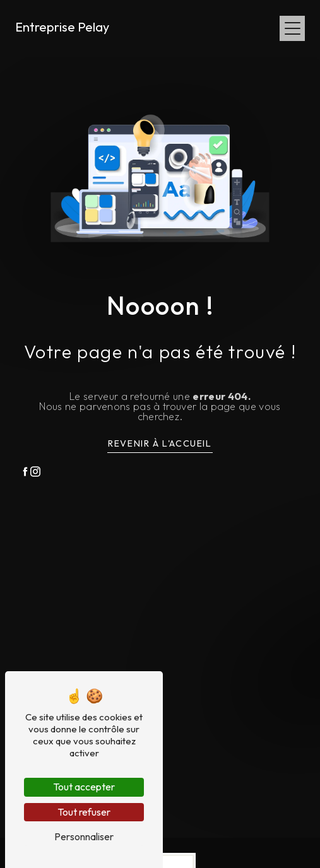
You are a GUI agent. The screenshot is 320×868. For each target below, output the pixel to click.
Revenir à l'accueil (160, 443)
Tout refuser (84, 812)
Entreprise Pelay (62, 27)
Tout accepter (84, 787)
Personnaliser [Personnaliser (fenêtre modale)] (84, 836)
